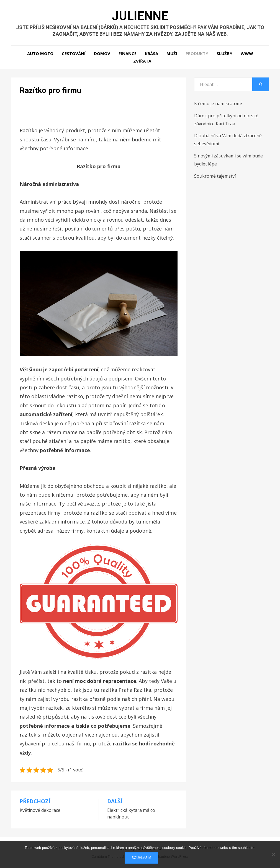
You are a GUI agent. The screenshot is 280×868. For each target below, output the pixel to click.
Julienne (140, 16)
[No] (273, 854)
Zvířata (142, 61)
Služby (224, 53)
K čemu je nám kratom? (218, 103)
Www (247, 53)
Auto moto (40, 53)
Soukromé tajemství (215, 176)
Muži (172, 53)
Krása (151, 53)
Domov (102, 53)
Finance (128, 53)
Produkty (197, 53)
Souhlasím (141, 858)
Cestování (74, 53)
